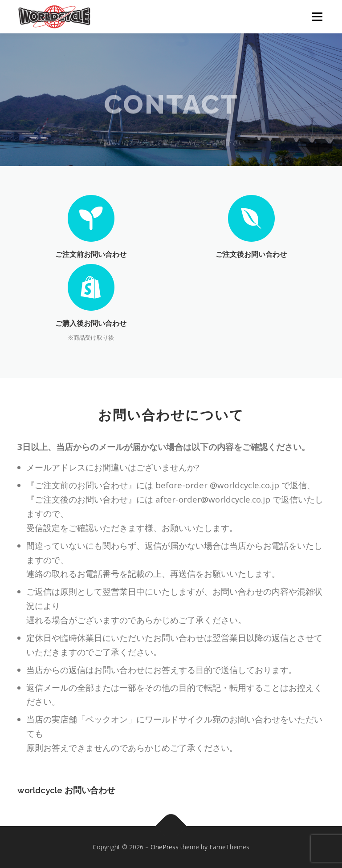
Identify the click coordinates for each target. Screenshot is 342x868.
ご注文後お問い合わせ (251, 254)
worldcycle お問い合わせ (66, 794)
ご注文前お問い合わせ (91, 254)
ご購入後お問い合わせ (91, 323)
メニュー (317, 16)
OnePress (165, 847)
